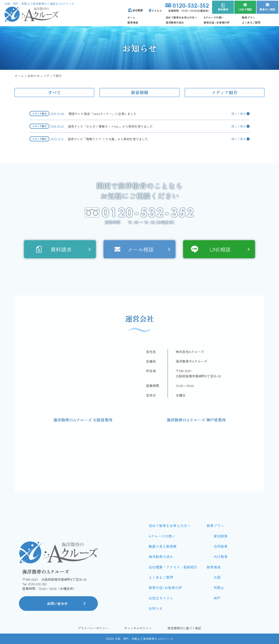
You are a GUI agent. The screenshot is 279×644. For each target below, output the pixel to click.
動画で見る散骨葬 (163, 546)
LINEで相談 (245, 9)
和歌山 (219, 587)
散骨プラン (248, 17)
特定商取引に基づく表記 (184, 628)
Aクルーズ (167, 639)
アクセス (157, 11)
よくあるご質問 (251, 22)
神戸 (217, 598)
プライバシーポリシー (93, 628)
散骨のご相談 (267, 9)
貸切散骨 (221, 536)
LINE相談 (220, 249)
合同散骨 (221, 546)
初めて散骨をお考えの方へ (181, 17)
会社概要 (138, 10)
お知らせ (156, 608)
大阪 (217, 577)
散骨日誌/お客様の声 (165, 587)
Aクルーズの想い (214, 17)
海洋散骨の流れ (175, 22)
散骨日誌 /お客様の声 (217, 22)
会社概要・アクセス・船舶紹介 (173, 567)
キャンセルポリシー (138, 628)
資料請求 (223, 9)
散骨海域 (133, 22)
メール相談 (141, 249)
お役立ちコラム (161, 598)
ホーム (131, 17)
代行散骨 (221, 557)
